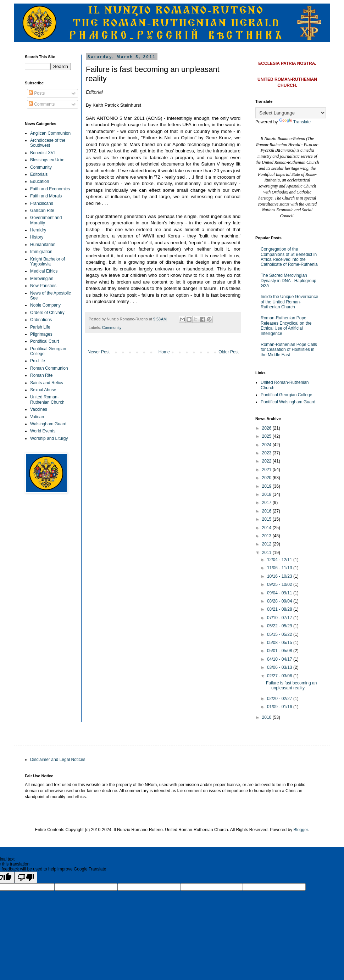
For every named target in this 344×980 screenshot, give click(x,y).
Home (164, 352)
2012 (267, 544)
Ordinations (41, 320)
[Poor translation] (26, 877)
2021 (267, 470)
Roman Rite (41, 375)
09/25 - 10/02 (280, 584)
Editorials (39, 174)
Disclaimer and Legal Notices (58, 760)
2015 (267, 519)
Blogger (301, 830)
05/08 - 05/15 (280, 643)
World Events (43, 431)
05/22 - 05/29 (280, 626)
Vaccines (39, 409)
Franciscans (42, 203)
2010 (267, 717)
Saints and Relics (47, 383)
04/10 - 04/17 (280, 659)
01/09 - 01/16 (280, 707)
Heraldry (38, 230)
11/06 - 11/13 (280, 568)
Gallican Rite (42, 211)
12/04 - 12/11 (280, 560)
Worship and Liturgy (49, 438)
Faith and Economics (50, 189)
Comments (42, 104)
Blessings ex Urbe (47, 160)
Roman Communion (49, 368)
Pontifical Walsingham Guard (288, 402)
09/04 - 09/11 (280, 593)
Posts (37, 93)
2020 (267, 478)
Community (112, 327)
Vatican (37, 417)
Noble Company (45, 305)
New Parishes (43, 286)
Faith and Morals (46, 196)
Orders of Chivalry (47, 313)
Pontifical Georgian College (286, 395)
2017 (267, 503)
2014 (267, 528)
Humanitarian (43, 245)
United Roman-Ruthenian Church (47, 399)
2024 (267, 445)
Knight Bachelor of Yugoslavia (48, 262)
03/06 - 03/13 (280, 667)
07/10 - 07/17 (280, 618)
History (37, 237)
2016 (267, 511)
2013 (267, 536)
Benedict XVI (42, 153)
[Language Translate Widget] (291, 113)
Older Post (229, 352)
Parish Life (40, 327)
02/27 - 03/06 (280, 676)
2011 (267, 553)
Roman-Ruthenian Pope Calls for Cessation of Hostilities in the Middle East (289, 350)
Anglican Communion (50, 133)
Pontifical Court (45, 341)
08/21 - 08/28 (280, 609)
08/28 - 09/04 (280, 601)
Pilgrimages (41, 334)
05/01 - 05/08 (280, 651)
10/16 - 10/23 (280, 576)
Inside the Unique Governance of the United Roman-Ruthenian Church (289, 302)
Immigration (41, 252)
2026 (267, 428)
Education (40, 181)
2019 (267, 486)
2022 (267, 461)
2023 (267, 453)
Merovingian (42, 279)
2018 (267, 494)
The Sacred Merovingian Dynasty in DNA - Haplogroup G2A (288, 281)
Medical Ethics (44, 271)
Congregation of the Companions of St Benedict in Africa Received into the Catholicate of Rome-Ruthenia (289, 257)
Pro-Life (38, 361)
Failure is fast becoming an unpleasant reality (291, 685)
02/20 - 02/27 (280, 699)
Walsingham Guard (48, 424)
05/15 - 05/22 (280, 634)
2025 (267, 436)
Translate (295, 122)
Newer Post (99, 352)
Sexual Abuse (43, 390)
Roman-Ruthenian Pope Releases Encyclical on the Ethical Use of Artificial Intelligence (286, 326)
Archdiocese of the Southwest (48, 143)
